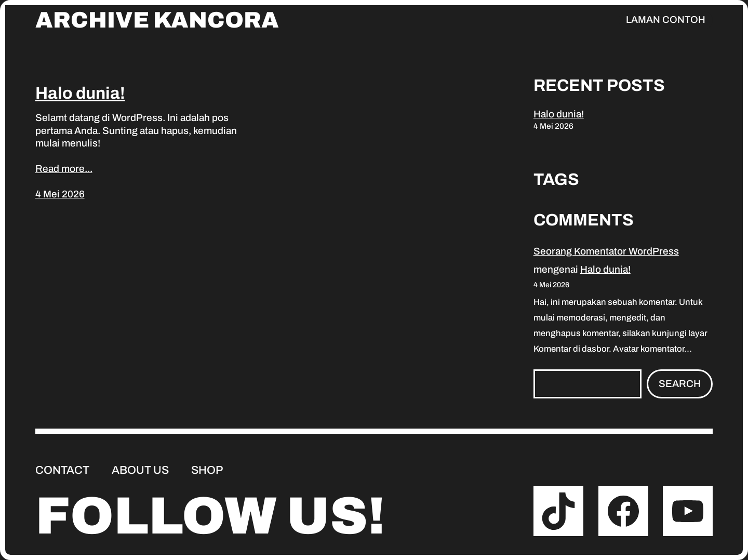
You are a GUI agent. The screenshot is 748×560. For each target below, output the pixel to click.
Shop (207, 470)
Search (680, 384)
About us (140, 470)
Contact (62, 470)
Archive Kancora (157, 20)
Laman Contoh (666, 20)
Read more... (64, 169)
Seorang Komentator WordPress (606, 251)
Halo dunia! (80, 93)
